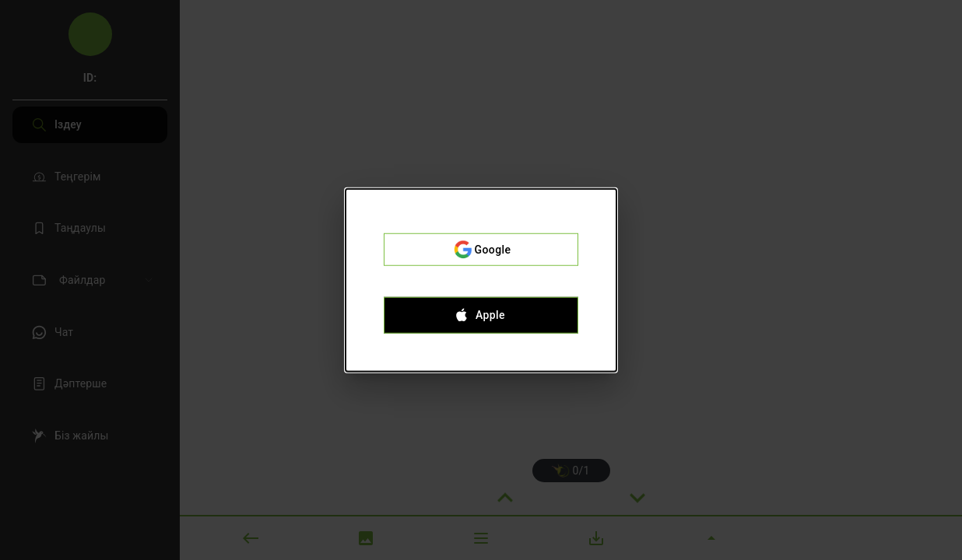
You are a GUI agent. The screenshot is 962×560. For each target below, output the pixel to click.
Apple (481, 315)
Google (481, 250)
